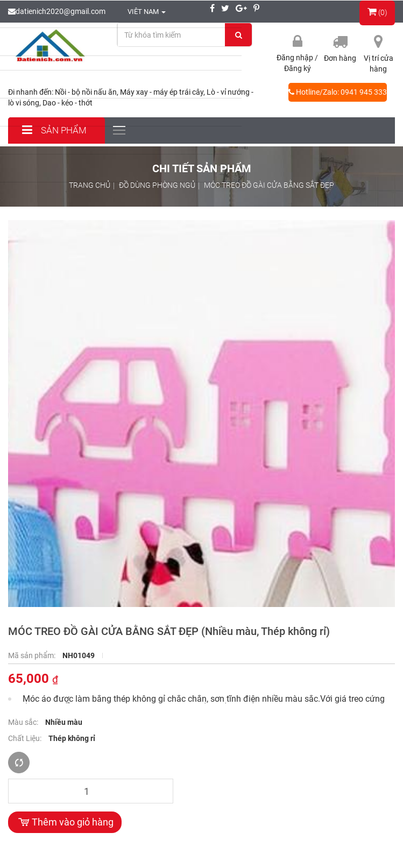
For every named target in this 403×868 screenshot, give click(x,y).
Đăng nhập (296, 58)
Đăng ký (298, 68)
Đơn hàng (340, 58)
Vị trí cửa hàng (379, 63)
